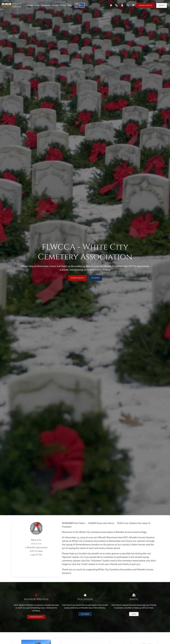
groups (55, 5)
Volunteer (95, 278)
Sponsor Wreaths (145, 5)
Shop (70, 5)
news (37, 5)
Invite (134, 614)
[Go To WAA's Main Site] (111, 5)
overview (29, 5)
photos (63, 5)
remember (46, 5)
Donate (162, 5)
